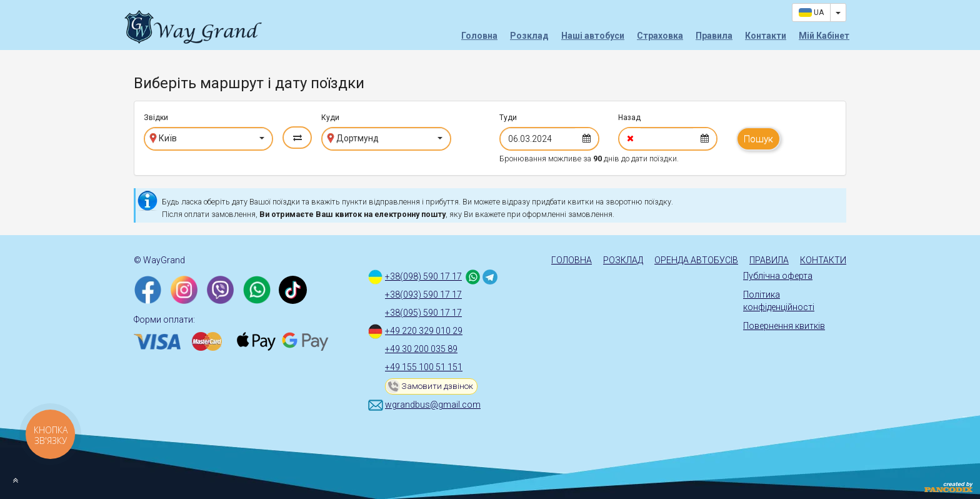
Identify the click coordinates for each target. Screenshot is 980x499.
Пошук (758, 139)
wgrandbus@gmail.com (433, 405)
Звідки (156, 118)
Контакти (766, 36)
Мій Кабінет (824, 36)
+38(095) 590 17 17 (423, 313)
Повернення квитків (784, 326)
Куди (330, 118)
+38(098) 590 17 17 (423, 276)
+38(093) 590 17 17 (423, 295)
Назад (629, 118)
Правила (714, 36)
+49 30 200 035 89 (421, 349)
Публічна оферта (778, 276)
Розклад (529, 36)
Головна (479, 36)
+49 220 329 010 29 (424, 331)
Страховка (660, 36)
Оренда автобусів (696, 260)
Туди (508, 118)
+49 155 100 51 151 (424, 367)
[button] (208, 138)
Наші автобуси (593, 36)
